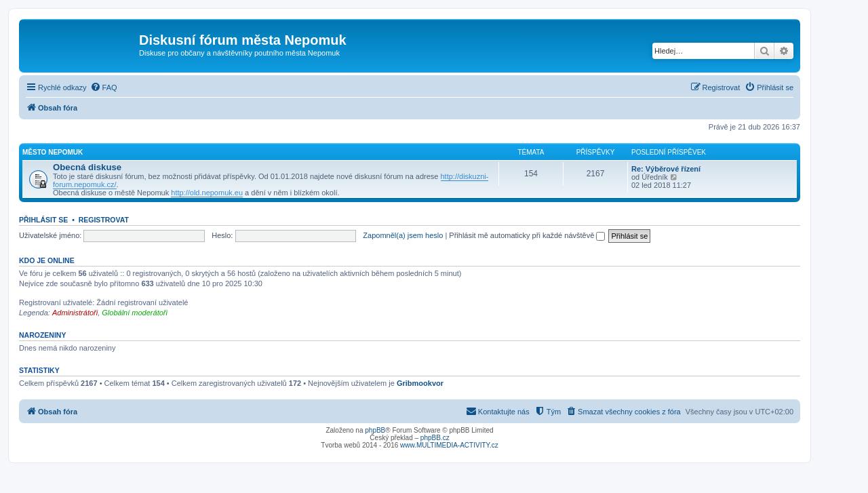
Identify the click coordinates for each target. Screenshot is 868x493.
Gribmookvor (420, 383)
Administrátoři (75, 313)
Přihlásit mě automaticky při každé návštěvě (527, 235)
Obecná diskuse (87, 167)
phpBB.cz (435, 438)
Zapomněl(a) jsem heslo (403, 235)
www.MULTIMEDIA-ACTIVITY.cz (449, 445)
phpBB (375, 430)
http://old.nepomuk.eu (207, 193)
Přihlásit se (43, 220)
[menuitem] (104, 87)
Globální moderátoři (135, 313)
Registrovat (104, 220)
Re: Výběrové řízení (666, 169)
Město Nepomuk (53, 152)
